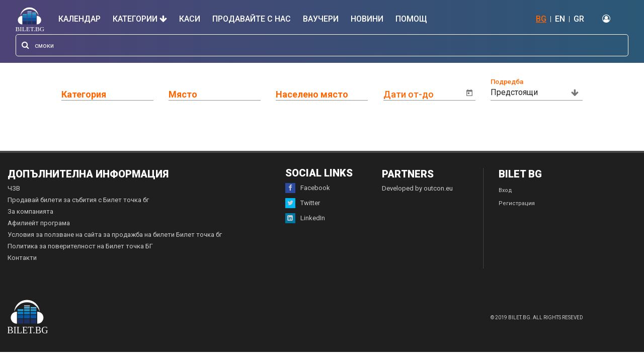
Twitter (303, 203)
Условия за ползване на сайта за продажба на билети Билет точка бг (115, 235)
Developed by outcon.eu (417, 188)
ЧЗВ (14, 188)
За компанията (30, 211)
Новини (367, 19)
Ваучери (321, 19)
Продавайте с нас (252, 19)
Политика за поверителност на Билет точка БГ (80, 246)
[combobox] (322, 45)
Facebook (308, 188)
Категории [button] (140, 19)
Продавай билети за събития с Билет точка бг (78, 200)
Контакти (22, 258)
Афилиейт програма (39, 223)
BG (541, 19)
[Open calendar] (469, 93)
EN (560, 19)
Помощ (411, 19)
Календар (79, 19)
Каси (190, 19)
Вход (505, 190)
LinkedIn (305, 218)
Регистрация (517, 203)
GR (579, 19)
